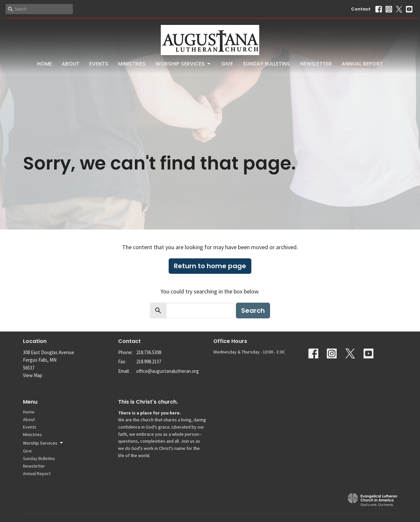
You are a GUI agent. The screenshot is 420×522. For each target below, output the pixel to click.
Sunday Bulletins (266, 64)
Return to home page (210, 266)
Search (253, 311)
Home (44, 64)
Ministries (132, 64)
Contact (361, 9)
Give (227, 64)
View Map (33, 375)
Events (99, 64)
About (71, 64)
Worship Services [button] (43, 443)
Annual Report (362, 64)
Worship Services (183, 64)
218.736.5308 (149, 352)
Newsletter (316, 64)
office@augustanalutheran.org (168, 371)
